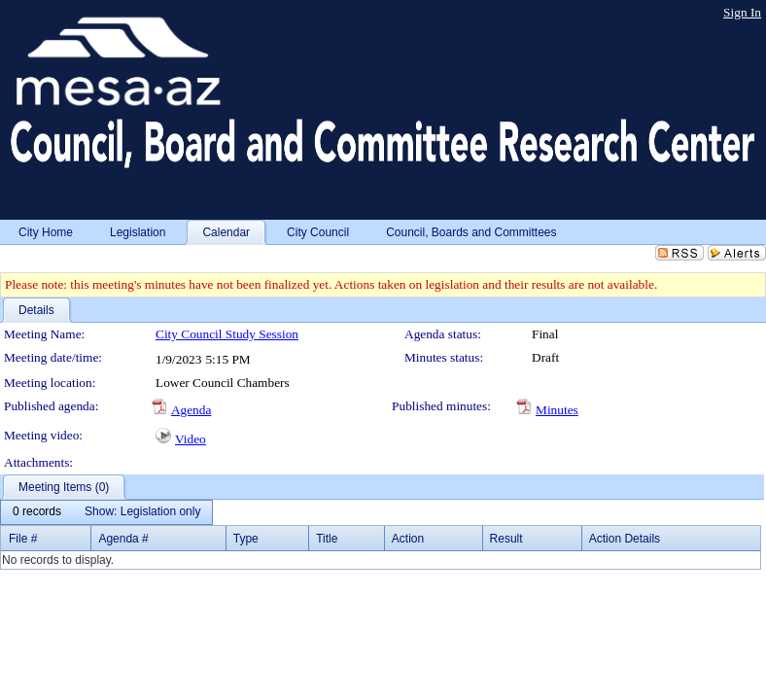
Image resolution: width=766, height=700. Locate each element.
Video (191, 439)
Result (506, 539)
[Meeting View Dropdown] (142, 512)
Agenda (191, 410)
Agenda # (123, 539)
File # (23, 539)
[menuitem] (37, 512)
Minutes (557, 410)
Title (327, 539)
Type (246, 539)
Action (408, 539)
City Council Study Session (227, 334)
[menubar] (106, 512)
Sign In (742, 12)
